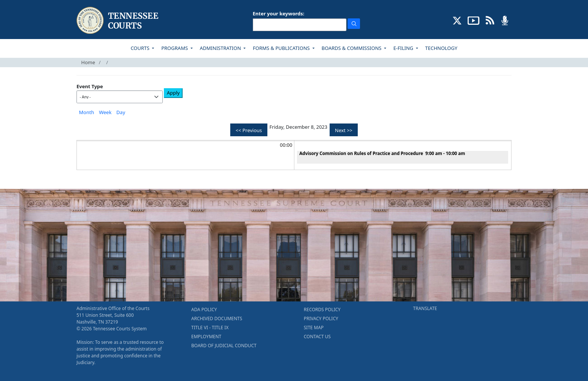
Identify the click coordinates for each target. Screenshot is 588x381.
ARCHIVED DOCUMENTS (217, 319)
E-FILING (404, 48)
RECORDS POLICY (322, 309)
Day (121, 112)
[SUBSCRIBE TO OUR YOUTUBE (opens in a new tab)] (474, 20)
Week (105, 112)
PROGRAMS (175, 48)
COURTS (140, 48)
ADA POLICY (204, 309)
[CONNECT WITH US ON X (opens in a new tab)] (457, 20)
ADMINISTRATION (221, 48)
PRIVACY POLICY (321, 319)
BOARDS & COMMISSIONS (352, 48)
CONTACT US (317, 337)
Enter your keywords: (279, 14)
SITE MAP (314, 328)
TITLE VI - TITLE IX (210, 328)
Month (87, 112)
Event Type (90, 86)
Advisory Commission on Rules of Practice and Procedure (361, 153)
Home (88, 62)
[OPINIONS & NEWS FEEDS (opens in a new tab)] (490, 20)
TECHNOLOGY (441, 48)
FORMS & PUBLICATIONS (282, 48)
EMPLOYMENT (206, 337)
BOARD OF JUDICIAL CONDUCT (224, 346)
